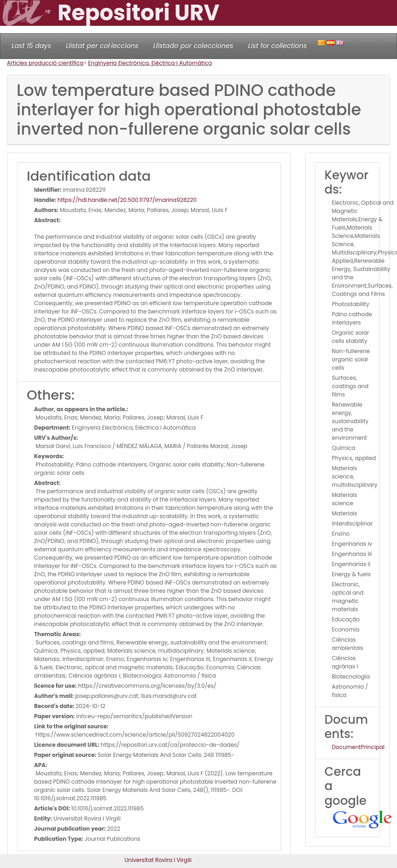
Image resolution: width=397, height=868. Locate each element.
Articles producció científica (45, 63)
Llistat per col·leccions (102, 46)
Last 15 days (31, 46)
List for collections (277, 46)
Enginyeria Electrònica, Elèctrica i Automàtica (150, 63)
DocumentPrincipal (358, 747)
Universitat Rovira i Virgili (158, 860)
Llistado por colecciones (193, 46)
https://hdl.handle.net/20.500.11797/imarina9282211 (126, 200)
